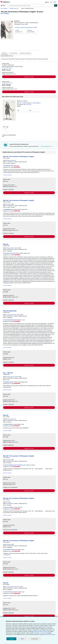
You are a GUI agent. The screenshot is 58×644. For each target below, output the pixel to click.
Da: (20, 31)
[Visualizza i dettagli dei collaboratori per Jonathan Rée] (5, 13)
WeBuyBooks (8, 209)
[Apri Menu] (3, 5)
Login (51, 2)
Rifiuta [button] (22, 639)
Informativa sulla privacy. (50, 634)
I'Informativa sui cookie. (39, 633)
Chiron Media (8, 592)
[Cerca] (56, 5)
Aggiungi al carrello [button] (29, 77)
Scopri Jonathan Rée (47, 146)
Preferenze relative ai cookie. (40, 631)
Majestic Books (9, 424)
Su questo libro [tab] (13, 53)
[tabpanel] (28, 57)
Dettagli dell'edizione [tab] (25, 53)
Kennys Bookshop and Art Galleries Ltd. (15, 465)
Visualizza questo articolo (7, 68)
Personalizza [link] (35, 639)
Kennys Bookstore (9, 507)
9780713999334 (37, 103)
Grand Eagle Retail (10, 320)
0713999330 (25, 103)
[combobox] (31, 5)
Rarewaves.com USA (10, 253)
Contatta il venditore (7, 175)
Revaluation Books (10, 550)
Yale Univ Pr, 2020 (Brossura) (9, 135)
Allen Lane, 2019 (27, 104)
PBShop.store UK (9, 382)
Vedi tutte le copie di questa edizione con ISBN (26, 27)
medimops (8, 166)
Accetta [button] (11, 639)
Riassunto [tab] (4, 53)
